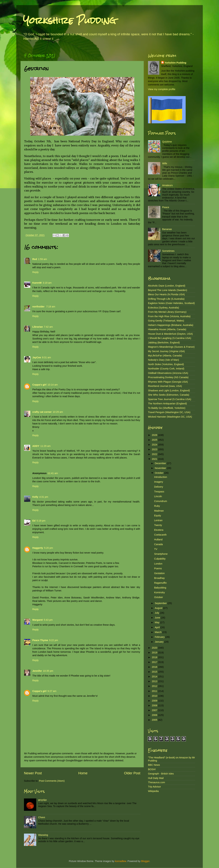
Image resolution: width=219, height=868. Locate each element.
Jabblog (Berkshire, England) (164, 343)
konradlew (121, 861)
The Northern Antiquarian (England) (167, 404)
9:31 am (46, 357)
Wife (165, 163)
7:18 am (51, 307)
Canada (158, 544)
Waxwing (43, 835)
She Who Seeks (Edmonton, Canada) (169, 395)
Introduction (161, 477)
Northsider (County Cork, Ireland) (166, 369)
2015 (155, 672)
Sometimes (168, 251)
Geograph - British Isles (161, 774)
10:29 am (58, 412)
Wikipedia (153, 791)
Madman (159, 511)
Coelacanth (160, 535)
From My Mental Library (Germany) (167, 312)
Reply (36, 272)
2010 (155, 696)
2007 (155, 710)
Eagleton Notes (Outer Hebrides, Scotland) (171, 303)
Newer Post (33, 773)
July (157, 613)
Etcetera (159, 530)
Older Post (132, 773)
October (160, 473)
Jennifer (37, 671)
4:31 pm (44, 497)
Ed (34, 521)
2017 (155, 662)
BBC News (154, 765)
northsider (39, 307)
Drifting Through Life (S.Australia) (166, 299)
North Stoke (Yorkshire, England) (166, 364)
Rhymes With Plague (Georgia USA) (168, 382)
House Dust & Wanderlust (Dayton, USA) (170, 334)
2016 (155, 667)
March (159, 632)
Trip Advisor (154, 787)
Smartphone (161, 554)
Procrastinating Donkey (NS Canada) (168, 377)
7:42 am (48, 327)
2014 (155, 677)
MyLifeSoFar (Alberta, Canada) (165, 356)
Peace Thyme (40, 640)
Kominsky (159, 592)
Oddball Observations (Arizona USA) (168, 373)
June (158, 618)
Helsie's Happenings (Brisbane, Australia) (171, 325)
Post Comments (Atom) (52, 781)
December (161, 463)
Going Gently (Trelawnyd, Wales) (166, 321)
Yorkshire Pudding (69, 20)
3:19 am (47, 283)
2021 (155, 459)
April (158, 627)
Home (83, 773)
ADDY (36, 446)
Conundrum (161, 501)
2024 (155, 445)
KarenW (37, 283)
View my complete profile (162, 89)
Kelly (35, 497)
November (161, 468)
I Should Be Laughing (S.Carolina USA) (170, 338)
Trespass (159, 492)
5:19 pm (41, 521)
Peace (166, 207)
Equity (158, 516)
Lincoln (158, 496)
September (161, 603)
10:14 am (53, 385)
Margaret (38, 620)
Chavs (42, 817)
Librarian (38, 327)
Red (35, 259)
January (160, 642)
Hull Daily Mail (156, 778)
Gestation (159, 573)
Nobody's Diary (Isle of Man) (163, 360)
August (159, 608)
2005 (155, 720)
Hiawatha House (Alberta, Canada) (167, 329)
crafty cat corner (42, 412)
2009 (155, 701)
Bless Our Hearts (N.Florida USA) (166, 294)
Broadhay (159, 578)
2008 (155, 705)
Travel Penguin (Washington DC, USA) (169, 412)
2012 (155, 686)
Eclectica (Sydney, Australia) (163, 308)
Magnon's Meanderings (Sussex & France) (171, 347)
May (157, 622)
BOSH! (152, 769)
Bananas (167, 229)
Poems (158, 568)
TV (156, 549)
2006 (155, 715)
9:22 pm (54, 640)
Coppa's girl (39, 385)
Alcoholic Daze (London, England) (167, 286)
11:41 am (53, 473)
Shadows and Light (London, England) (169, 390)
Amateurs (168, 185)
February (160, 637)
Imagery (159, 482)
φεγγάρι (42, 800)
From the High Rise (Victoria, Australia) (169, 316)
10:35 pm (48, 671)
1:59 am (42, 259)
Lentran (158, 520)
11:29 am (46, 446)
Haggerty (38, 548)
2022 (155, 454)
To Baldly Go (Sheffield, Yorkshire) (167, 408)
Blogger (145, 861)
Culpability (160, 559)
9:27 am (52, 691)
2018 (155, 657)
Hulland (158, 540)
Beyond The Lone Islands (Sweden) (168, 290)
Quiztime (167, 142)
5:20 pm (48, 548)
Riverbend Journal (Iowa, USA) (165, 386)
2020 (155, 648)
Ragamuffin (160, 583)
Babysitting (160, 588)
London (158, 564)
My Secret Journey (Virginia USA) (166, 351)
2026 (155, 435)
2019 (155, 653)
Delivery (159, 487)
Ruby (157, 506)
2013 (155, 681)
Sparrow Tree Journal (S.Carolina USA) (170, 399)
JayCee (37, 357)
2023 (155, 449)
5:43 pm (48, 620)
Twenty (158, 525)
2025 (155, 440)
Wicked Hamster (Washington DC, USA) (170, 417)
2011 (155, 691)
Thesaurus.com (156, 782)
